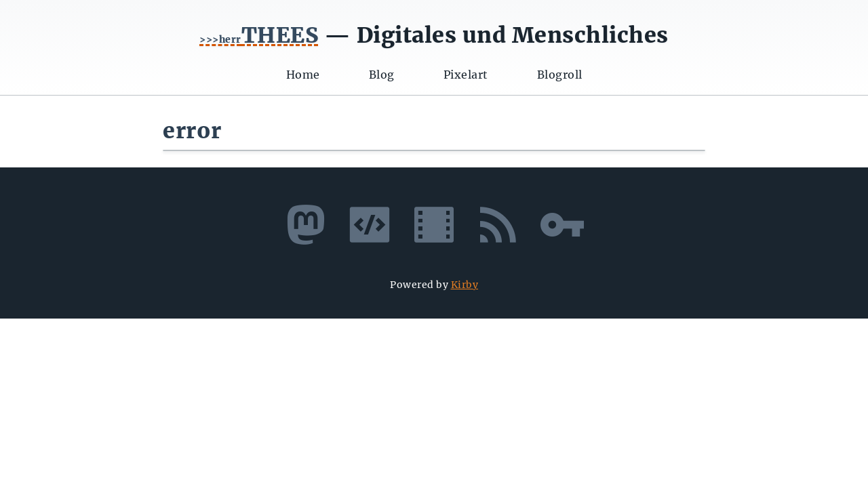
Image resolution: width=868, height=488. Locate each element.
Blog (382, 75)
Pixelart (466, 75)
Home (303, 75)
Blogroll (560, 75)
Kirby (465, 285)
